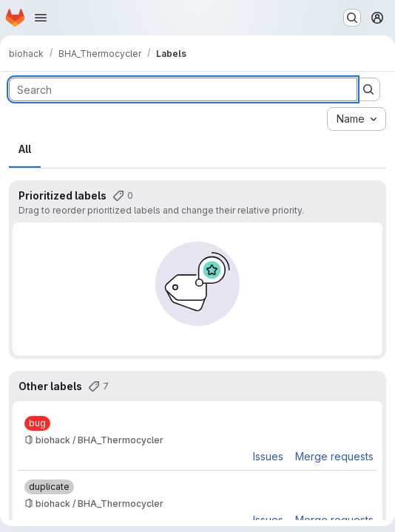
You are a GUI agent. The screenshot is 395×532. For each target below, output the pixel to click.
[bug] (37, 423)
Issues (268, 456)
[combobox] (357, 119)
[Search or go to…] (352, 18)
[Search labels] (183, 89)
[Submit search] (368, 89)
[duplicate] (49, 487)
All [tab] (25, 149)
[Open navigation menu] (41, 18)
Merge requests (334, 456)
